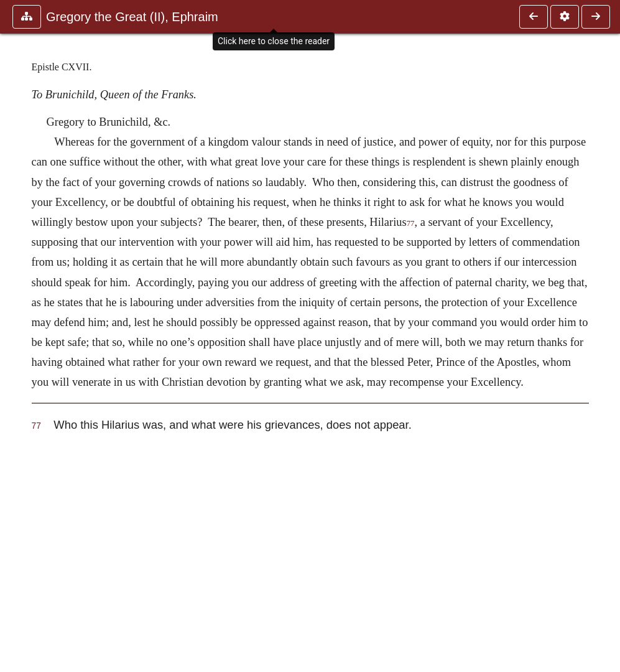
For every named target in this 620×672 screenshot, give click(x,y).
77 (411, 223)
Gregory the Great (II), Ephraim (132, 17)
